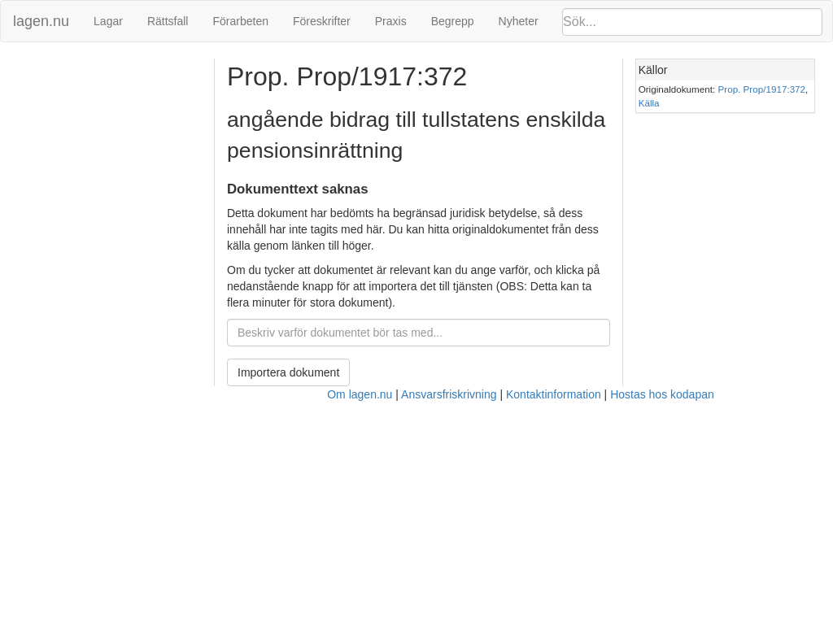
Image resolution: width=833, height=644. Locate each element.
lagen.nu (41, 21)
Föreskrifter (322, 21)
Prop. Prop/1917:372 (762, 89)
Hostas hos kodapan (662, 394)
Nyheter (519, 21)
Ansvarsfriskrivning (449, 394)
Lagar (108, 21)
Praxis (391, 21)
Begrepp (453, 21)
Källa (649, 103)
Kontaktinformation (554, 394)
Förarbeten (240, 21)
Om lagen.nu (360, 394)
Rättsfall (168, 21)
